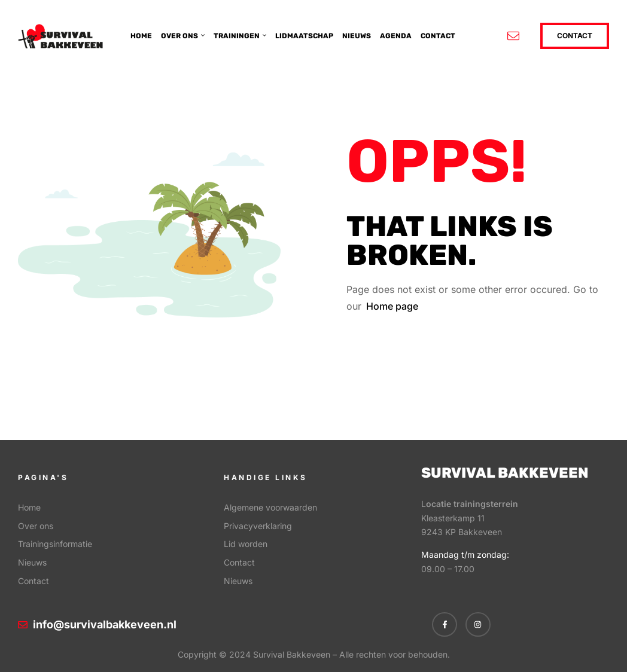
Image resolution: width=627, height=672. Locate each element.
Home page (392, 306)
